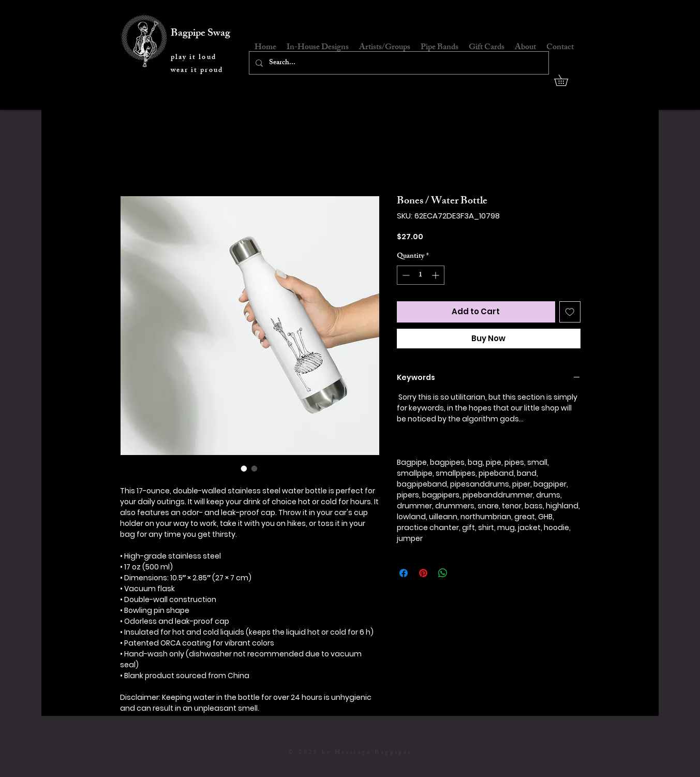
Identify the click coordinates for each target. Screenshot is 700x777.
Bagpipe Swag (200, 34)
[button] (567, 80)
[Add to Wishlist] (570, 312)
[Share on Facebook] (404, 573)
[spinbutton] (421, 275)
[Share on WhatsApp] (443, 573)
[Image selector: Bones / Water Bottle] (244, 468)
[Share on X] (463, 573)
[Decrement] (405, 275)
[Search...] (398, 63)
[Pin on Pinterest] (423, 573)
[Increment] (436, 275)
